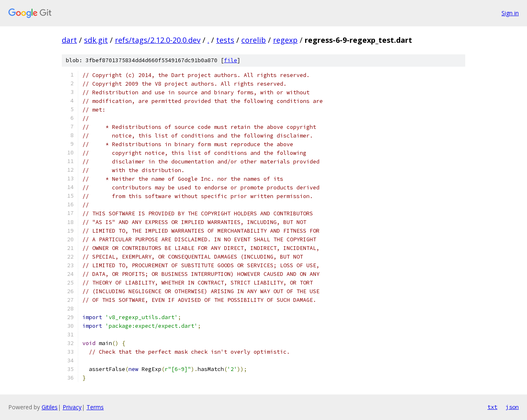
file (231, 60)
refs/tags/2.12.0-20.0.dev (158, 40)
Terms (95, 407)
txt (492, 407)
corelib (254, 40)
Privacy (72, 407)
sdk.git (96, 40)
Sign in (510, 13)
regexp (285, 40)
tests (225, 40)
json (512, 407)
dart (69, 40)
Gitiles (50, 407)
